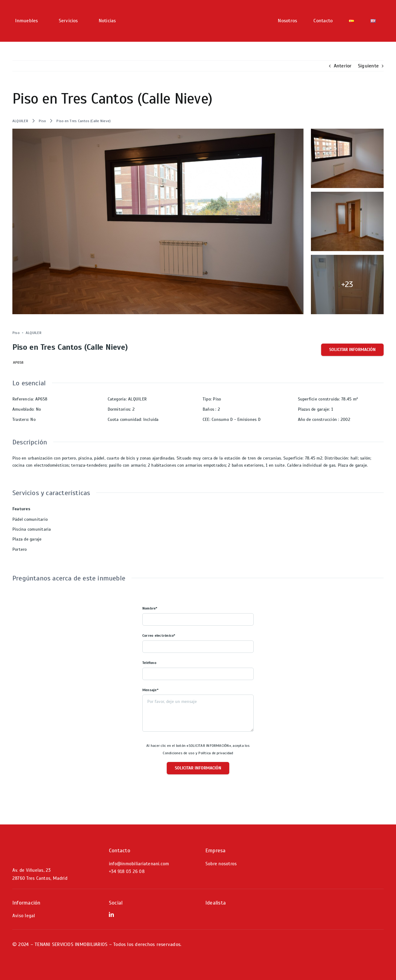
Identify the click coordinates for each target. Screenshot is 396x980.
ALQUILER (20, 121)
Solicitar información (352, 350)
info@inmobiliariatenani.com (139, 864)
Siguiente (368, 66)
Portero (20, 549)
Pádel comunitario (30, 519)
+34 (127, 871)
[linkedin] (111, 914)
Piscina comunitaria (32, 529)
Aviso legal (24, 916)
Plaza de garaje (27, 539)
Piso (42, 121)
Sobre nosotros (221, 864)
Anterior (343, 66)
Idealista (216, 903)
